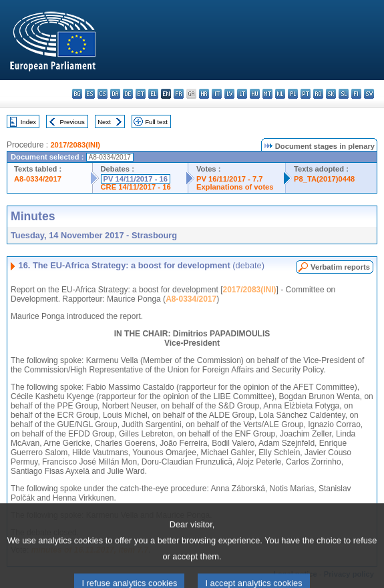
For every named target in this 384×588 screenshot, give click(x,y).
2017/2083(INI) (75, 145)
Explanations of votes (235, 187)
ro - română (318, 94)
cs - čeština (103, 94)
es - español (90, 94)
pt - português (306, 94)
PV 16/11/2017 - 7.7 (230, 179)
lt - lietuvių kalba (242, 94)
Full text (156, 122)
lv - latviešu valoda (229, 94)
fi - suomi (356, 94)
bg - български (77, 94)
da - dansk (115, 94)
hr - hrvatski (204, 94)
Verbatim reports (340, 267)
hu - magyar (255, 94)
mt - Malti (267, 94)
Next (104, 122)
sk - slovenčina (331, 94)
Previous (72, 122)
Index (28, 122)
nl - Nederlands (280, 94)
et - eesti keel (141, 94)
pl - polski (293, 94)
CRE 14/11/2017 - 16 (136, 187)
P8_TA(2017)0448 (324, 179)
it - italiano (217, 94)
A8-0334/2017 (38, 179)
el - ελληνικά (153, 94)
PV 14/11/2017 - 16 (136, 179)
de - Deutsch (128, 94)
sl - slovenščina (344, 94)
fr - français (179, 94)
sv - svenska (369, 94)
